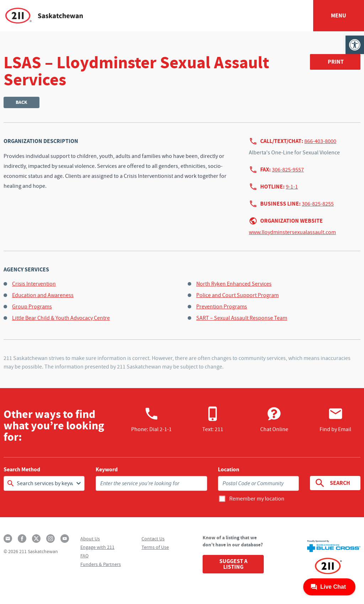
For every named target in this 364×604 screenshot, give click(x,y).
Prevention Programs (222, 307)
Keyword (107, 470)
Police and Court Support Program (237, 295)
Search (332, 483)
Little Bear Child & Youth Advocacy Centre (61, 318)
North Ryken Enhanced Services (234, 284)
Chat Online (274, 419)
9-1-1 (292, 187)
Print (336, 62)
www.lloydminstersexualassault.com (292, 232)
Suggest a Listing (233, 564)
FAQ (84, 556)
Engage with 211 (97, 547)
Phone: (151, 419)
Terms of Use (155, 547)
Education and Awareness (43, 295)
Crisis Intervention (34, 284)
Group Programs (32, 307)
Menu (339, 15)
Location (229, 470)
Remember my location (257, 499)
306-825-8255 (318, 204)
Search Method (22, 470)
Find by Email (335, 419)
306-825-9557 (288, 170)
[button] (355, 45)
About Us (90, 539)
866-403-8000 (320, 141)
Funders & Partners (101, 564)
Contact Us (153, 539)
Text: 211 (213, 419)
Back (22, 102)
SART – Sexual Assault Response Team (242, 318)
